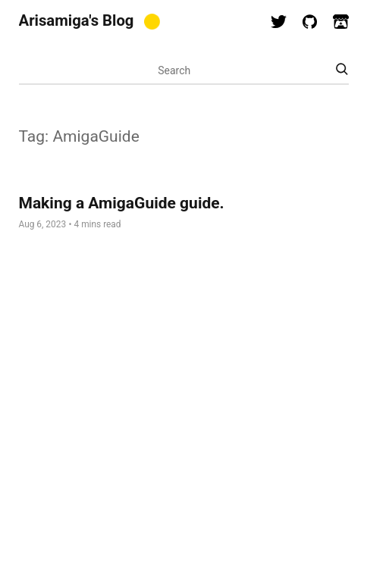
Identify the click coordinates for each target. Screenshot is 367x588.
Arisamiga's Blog (77, 20)
